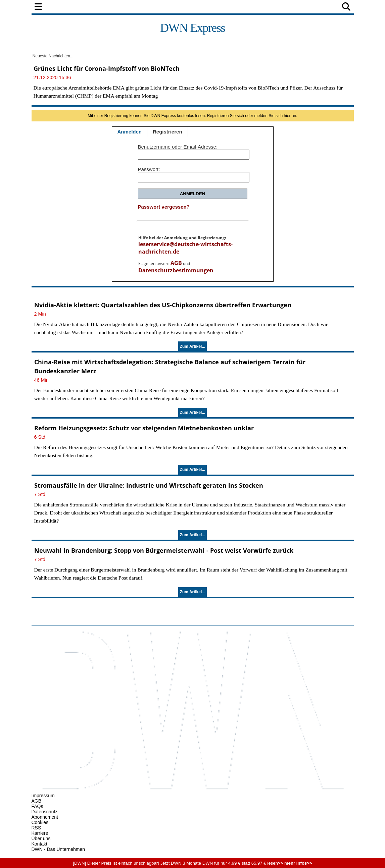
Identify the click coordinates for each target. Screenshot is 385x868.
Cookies (40, 822)
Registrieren (167, 132)
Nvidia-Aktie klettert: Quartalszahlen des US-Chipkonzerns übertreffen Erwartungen (163, 305)
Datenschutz (45, 812)
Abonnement (45, 817)
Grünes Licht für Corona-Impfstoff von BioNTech (107, 68)
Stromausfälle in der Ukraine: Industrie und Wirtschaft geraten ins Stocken (149, 485)
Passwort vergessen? (164, 207)
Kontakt (39, 844)
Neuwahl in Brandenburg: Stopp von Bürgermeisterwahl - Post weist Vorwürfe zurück (164, 550)
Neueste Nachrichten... (53, 56)
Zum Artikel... (193, 346)
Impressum (43, 796)
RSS (36, 828)
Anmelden (130, 132)
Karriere (40, 833)
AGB (176, 263)
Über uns (41, 838)
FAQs (37, 806)
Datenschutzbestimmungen (176, 270)
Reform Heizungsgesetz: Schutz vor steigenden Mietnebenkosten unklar (144, 428)
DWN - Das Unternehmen (58, 849)
